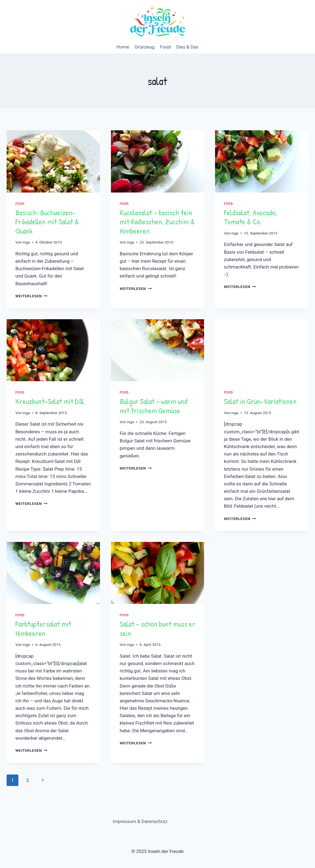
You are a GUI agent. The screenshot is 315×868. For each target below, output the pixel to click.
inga (26, 242)
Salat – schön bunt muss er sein (157, 629)
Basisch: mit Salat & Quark (47, 222)
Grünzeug (144, 47)
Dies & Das (187, 47)
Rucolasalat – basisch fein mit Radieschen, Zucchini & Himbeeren (157, 222)
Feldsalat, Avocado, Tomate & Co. (250, 217)
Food (165, 47)
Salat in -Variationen (260, 401)
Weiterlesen (31, 296)
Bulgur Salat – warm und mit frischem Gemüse (154, 406)
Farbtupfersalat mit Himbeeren (43, 629)
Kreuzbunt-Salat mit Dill (50, 401)
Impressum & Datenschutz (140, 821)
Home (123, 47)
